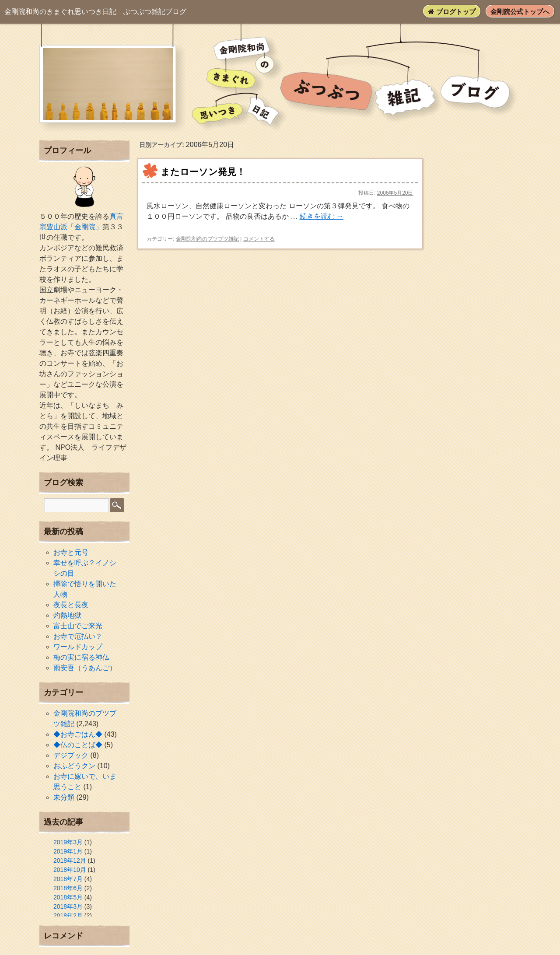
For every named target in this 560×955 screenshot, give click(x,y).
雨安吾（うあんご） (85, 668)
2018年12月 (70, 861)
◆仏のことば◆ (78, 745)
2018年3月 (68, 906)
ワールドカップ (78, 647)
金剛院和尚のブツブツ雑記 (207, 239)
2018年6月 (68, 888)
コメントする (259, 239)
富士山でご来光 (78, 626)
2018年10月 (70, 870)
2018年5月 (68, 897)
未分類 (64, 797)
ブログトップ (451, 12)
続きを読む (322, 216)
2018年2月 (68, 916)
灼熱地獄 (67, 615)
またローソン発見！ (203, 172)
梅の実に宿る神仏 (81, 657)
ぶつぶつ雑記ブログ (95, 12)
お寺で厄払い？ (78, 636)
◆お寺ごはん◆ (78, 734)
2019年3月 (68, 842)
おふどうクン (74, 766)
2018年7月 (68, 879)
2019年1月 (68, 851)
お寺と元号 (71, 552)
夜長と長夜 (71, 605)
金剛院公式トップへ (520, 12)
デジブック (71, 755)
